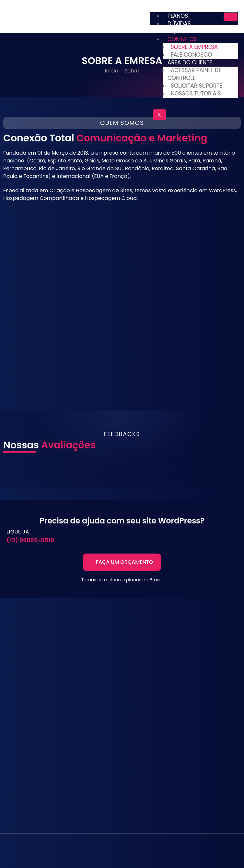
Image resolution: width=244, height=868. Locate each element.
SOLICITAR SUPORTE (197, 86)
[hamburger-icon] (231, 17)
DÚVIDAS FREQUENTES (179, 27)
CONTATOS (182, 39)
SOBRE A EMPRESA (194, 47)
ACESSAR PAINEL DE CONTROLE (195, 74)
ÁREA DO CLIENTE (190, 62)
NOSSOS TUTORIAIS (196, 93)
